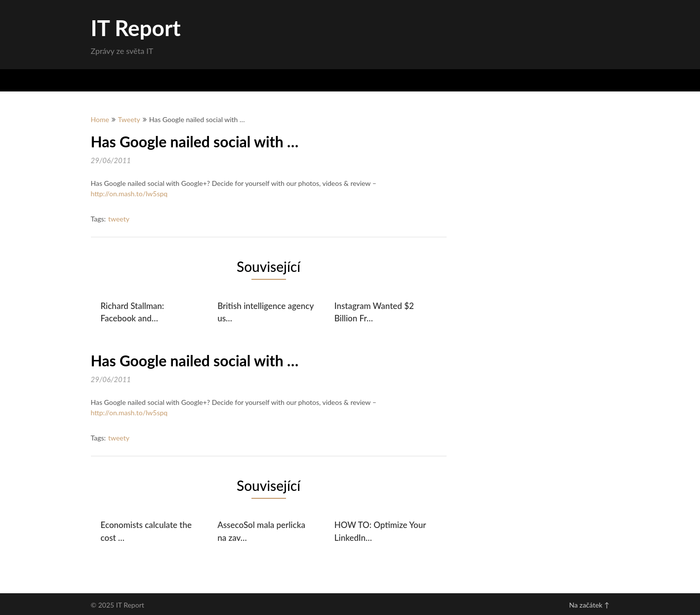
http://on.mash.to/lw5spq (129, 194)
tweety (119, 219)
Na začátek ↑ (589, 605)
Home (100, 119)
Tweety (129, 119)
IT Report (136, 28)
